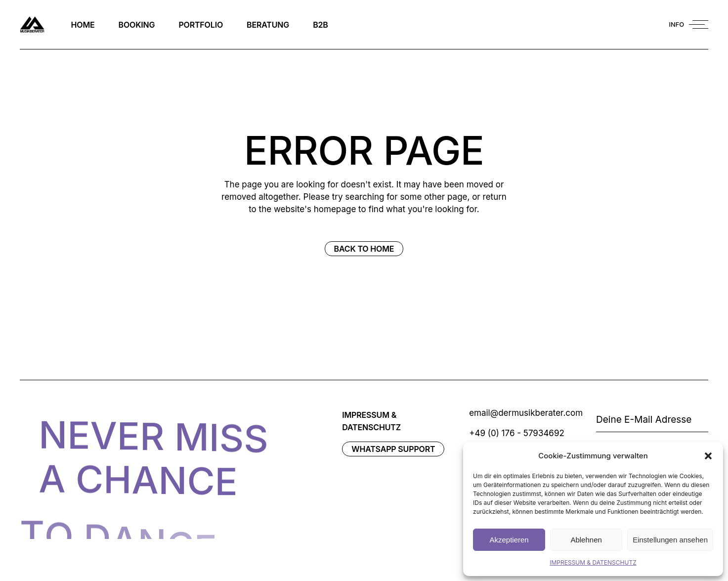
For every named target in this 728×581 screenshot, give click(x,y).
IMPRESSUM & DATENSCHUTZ (593, 562)
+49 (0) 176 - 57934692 (517, 433)
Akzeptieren (509, 540)
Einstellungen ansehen (670, 540)
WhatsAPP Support (393, 449)
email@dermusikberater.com (526, 413)
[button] (708, 456)
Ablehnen (586, 540)
